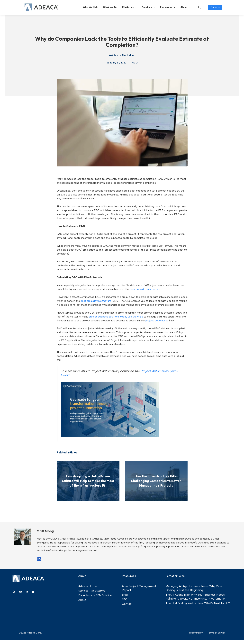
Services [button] (149, 7)
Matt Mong (129, 55)
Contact (127, 604)
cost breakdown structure (96, 301)
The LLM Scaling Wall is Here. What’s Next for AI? (198, 603)
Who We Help (91, 7)
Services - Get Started (92, 591)
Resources (168, 7)
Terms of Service (217, 633)
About (186, 7)
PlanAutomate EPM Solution (95, 595)
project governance (157, 321)
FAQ (125, 599)
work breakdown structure (145, 289)
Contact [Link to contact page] (215, 7)
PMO (135, 63)
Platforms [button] (130, 7)
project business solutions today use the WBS (116, 317)
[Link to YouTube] (20, 592)
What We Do (110, 7)
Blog (125, 595)
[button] (199, 7)
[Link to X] (14, 592)
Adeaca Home (88, 586)
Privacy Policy (195, 633)
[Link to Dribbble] (27, 592)
